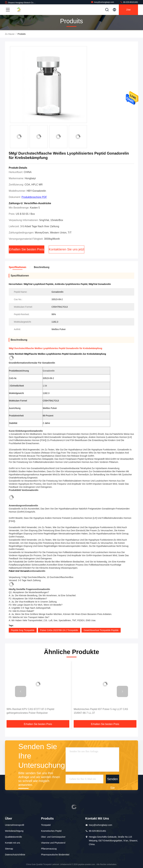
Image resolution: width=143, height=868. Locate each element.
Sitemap (9, 849)
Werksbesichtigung (14, 831)
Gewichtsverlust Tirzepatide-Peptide (101, 630)
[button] (21, 691)
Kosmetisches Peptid (51, 831)
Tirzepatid (46, 825)
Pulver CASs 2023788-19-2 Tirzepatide (59, 630)
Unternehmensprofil (15, 825)
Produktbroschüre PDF (34, 197)
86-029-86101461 (129, 2)
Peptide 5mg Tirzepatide (23, 630)
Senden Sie (112, 780)
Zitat (128, 10)
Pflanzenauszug (49, 849)
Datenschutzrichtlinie (15, 855)
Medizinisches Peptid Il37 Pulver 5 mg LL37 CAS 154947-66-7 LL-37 (101, 711)
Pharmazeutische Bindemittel (55, 855)
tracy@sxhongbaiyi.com (102, 2)
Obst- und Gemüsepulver (53, 837)
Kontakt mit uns (13, 843)
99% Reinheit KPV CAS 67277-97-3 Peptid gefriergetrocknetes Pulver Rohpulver (30, 711)
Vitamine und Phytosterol (53, 843)
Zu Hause (10, 34)
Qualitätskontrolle (13, 837)
